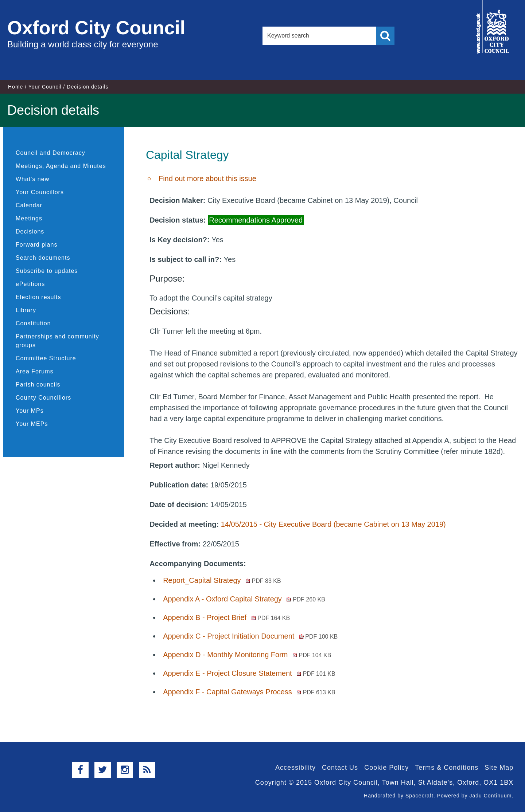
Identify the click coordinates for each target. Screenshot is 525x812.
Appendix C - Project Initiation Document (250, 636)
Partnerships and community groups (57, 341)
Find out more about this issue (207, 179)
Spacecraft (419, 796)
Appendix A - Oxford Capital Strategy (244, 599)
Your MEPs (32, 424)
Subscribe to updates (47, 271)
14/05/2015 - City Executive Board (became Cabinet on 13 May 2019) (333, 524)
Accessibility (295, 768)
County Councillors (43, 398)
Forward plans (36, 245)
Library (26, 310)
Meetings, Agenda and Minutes (61, 166)
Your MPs (30, 411)
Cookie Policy (386, 768)
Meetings (29, 218)
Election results (38, 297)
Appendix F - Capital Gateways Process (249, 692)
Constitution (33, 323)
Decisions (30, 232)
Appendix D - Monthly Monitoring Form (247, 655)
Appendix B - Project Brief (226, 617)
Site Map (499, 768)
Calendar (29, 205)
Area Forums (34, 371)
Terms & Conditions (447, 768)
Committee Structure (46, 358)
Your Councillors (40, 192)
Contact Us (340, 768)
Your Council (45, 87)
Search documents (43, 258)
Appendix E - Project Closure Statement (249, 673)
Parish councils (38, 385)
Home (15, 87)
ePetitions (30, 284)
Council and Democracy (50, 153)
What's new (32, 179)
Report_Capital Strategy (222, 580)
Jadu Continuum (490, 796)
